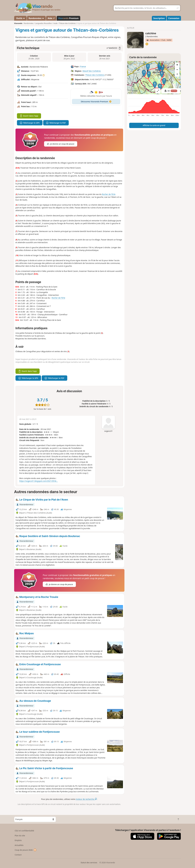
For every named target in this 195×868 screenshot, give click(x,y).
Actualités (19, 845)
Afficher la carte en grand (154, 125)
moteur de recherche (86, 799)
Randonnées (36, 18)
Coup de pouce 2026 (26, 850)
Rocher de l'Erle (109, 194)
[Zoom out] (177, 70)
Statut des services (89, 863)
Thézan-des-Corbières (95, 75)
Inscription (159, 18)
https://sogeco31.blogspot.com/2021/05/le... (39, 481)
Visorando (18, 23)
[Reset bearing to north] (177, 74)
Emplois (18, 840)
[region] (154, 78)
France (83, 67)
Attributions (132, 93)
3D (171, 91)
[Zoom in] (177, 65)
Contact (18, 855)
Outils (20, 18)
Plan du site (20, 836)
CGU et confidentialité (24, 831)
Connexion (174, 18)
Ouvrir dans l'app (29, 116)
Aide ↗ (51, 18)
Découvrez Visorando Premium (96, 102)
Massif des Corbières (92, 71)
